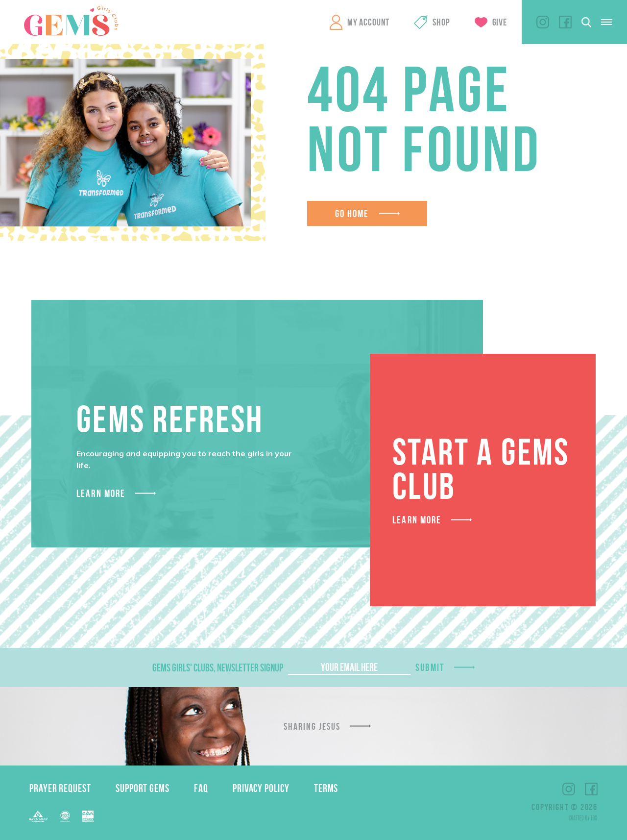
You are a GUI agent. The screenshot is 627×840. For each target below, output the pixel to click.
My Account (368, 22)
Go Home (352, 213)
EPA (88, 816)
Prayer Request (60, 788)
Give (500, 22)
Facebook (565, 22)
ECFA (65, 816)
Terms (326, 788)
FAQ (201, 788)
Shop (441, 22)
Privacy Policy (261, 788)
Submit (430, 667)
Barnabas (39, 816)
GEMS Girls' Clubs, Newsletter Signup (218, 667)
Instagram (543, 22)
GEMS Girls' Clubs (71, 21)
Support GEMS (143, 788)
